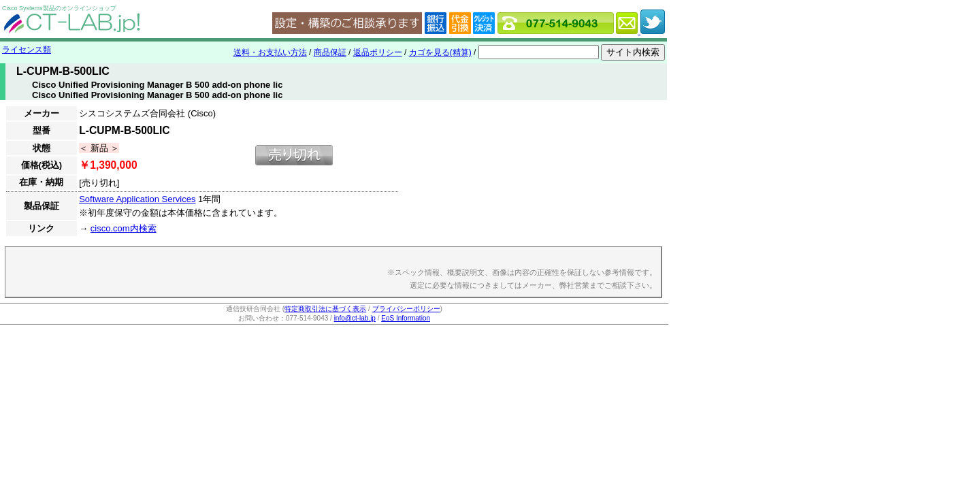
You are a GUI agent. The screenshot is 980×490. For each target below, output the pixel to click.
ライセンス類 (27, 50)
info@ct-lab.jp (355, 318)
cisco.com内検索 (124, 228)
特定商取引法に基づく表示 (325, 309)
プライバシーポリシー (406, 309)
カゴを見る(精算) (440, 52)
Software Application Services (137, 199)
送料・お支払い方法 (270, 52)
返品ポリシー (378, 52)
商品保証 (330, 52)
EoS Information (406, 318)
